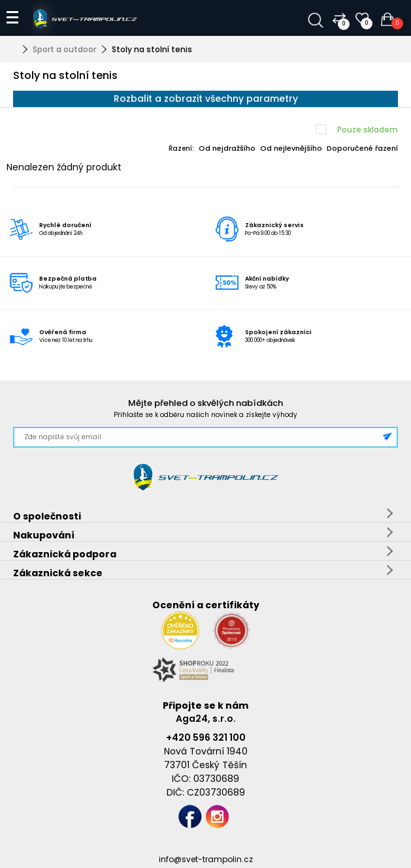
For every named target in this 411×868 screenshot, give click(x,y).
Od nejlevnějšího (291, 148)
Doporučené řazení (362, 148)
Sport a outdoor (64, 49)
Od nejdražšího (227, 148)
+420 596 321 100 (206, 737)
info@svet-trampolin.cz (206, 859)
